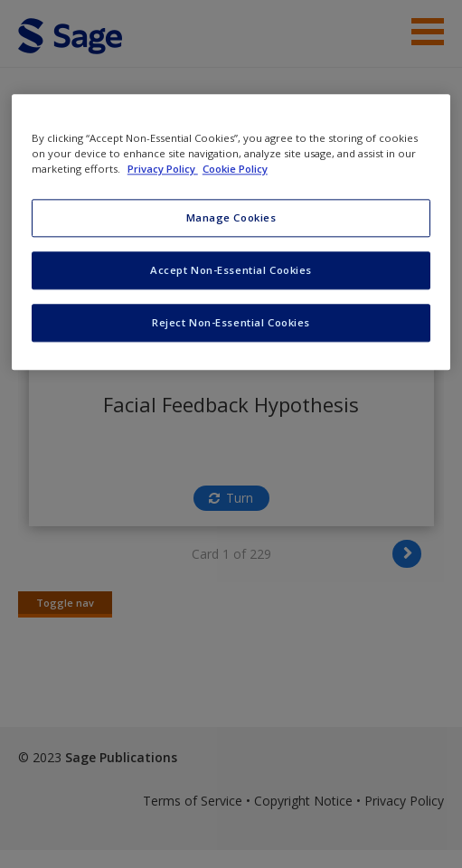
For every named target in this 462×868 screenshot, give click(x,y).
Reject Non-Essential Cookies (231, 322)
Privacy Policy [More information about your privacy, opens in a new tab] (163, 169)
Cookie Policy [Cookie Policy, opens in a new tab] (235, 169)
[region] (231, 232)
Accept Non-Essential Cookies (231, 270)
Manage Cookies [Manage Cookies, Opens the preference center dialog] (231, 218)
